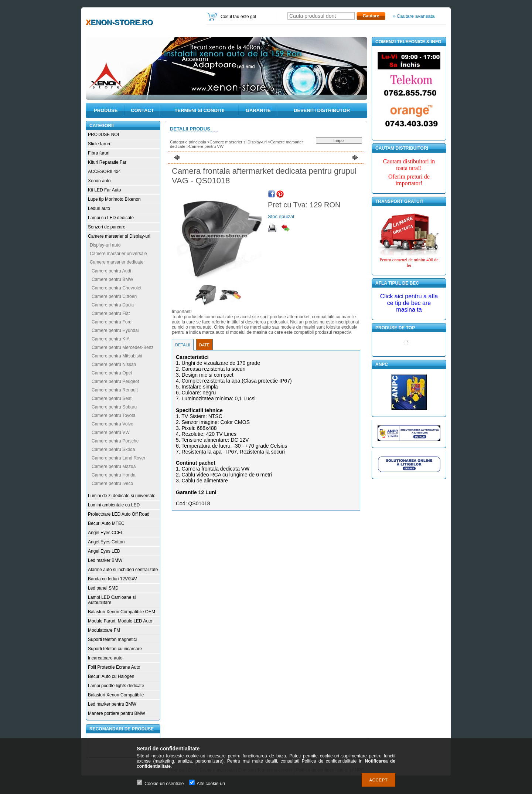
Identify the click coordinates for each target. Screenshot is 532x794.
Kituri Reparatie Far (107, 162)
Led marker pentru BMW (112, 704)
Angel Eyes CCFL (105, 533)
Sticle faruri (99, 144)
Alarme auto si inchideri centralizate (123, 570)
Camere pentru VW (111, 432)
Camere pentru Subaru (114, 407)
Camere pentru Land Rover (118, 458)
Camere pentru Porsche (115, 441)
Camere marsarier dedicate (117, 262)
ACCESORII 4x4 (104, 172)
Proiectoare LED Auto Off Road (119, 514)
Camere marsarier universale (118, 254)
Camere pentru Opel (112, 373)
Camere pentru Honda (114, 475)
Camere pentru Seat (112, 398)
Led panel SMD (103, 588)
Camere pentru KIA (111, 339)
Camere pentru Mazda (114, 466)
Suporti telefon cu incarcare (115, 649)
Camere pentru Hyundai (115, 330)
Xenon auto (99, 181)
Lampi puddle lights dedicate (116, 686)
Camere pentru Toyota (114, 415)
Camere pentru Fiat (111, 313)
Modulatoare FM (104, 630)
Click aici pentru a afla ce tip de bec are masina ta (409, 303)
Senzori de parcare (107, 227)
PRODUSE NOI (103, 135)
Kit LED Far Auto (104, 190)
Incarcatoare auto (105, 658)
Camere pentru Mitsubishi (117, 356)
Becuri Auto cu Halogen (111, 676)
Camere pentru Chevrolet (117, 288)
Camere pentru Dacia (113, 305)
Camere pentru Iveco (112, 483)
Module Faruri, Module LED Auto (120, 621)
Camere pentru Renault (115, 390)
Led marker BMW (105, 560)
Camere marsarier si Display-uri (119, 236)
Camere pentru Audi (111, 271)
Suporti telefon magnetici (112, 639)
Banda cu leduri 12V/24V (112, 579)
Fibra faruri (99, 153)
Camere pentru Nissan (114, 364)
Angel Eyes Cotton (106, 542)
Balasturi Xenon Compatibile (116, 695)
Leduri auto (99, 208)
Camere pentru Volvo (112, 424)
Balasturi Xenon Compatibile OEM (122, 612)
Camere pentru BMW (112, 279)
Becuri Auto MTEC (106, 523)
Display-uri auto (105, 245)
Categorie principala (188, 142)
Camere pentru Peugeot (115, 381)
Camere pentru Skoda (113, 449)
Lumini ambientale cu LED (114, 505)
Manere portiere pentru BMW (117, 713)
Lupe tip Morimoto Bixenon (114, 199)
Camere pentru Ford (112, 322)
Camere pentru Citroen (114, 296)
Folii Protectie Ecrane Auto (114, 667)
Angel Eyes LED (104, 551)
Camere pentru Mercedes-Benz (122, 347)
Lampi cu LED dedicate (111, 218)
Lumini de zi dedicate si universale (122, 496)
